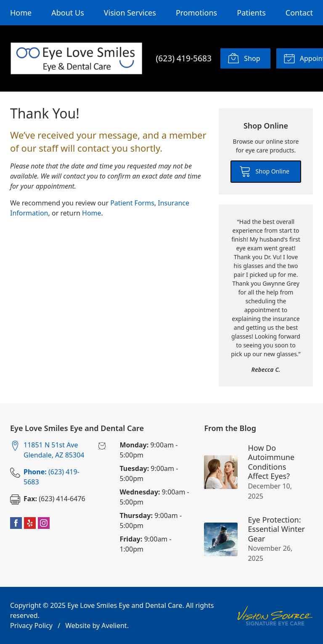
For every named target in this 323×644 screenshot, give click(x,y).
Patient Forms (132, 203)
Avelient (114, 626)
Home (21, 13)
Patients (251, 13)
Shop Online (264, 171)
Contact (299, 13)
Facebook (16, 523)
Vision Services (130, 13)
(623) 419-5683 (184, 58)
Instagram (44, 523)
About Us (68, 13)
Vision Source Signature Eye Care (275, 616)
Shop (244, 58)
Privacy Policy (31, 626)
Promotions (196, 13)
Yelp (30, 523)
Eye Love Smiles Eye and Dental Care (125, 605)
